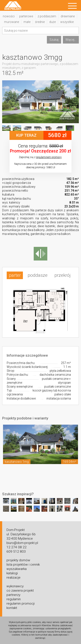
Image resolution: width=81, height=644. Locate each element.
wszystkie (67, 22)
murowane (12, 22)
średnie (40, 22)
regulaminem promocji (49, 157)
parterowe (26, 16)
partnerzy (13, 595)
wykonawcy (15, 586)
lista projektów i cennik (23, 565)
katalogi (12, 573)
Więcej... (71, 40)
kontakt (12, 608)
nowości (9, 16)
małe (27, 22)
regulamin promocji (21, 604)
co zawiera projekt (20, 591)
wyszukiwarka (17, 569)
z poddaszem (47, 16)
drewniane (68, 16)
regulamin (14, 599)
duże (52, 22)
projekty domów (18, 560)
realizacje (13, 578)
